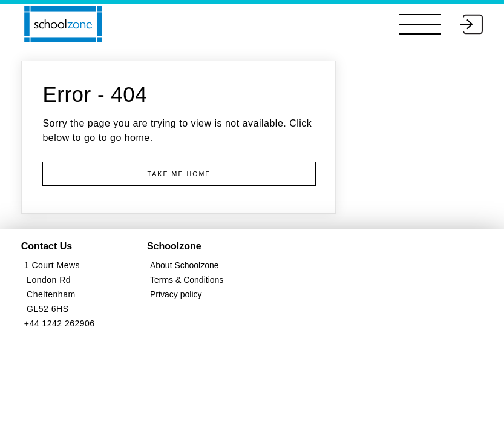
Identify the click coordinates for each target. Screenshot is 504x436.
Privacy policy (176, 294)
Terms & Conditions (187, 280)
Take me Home (179, 174)
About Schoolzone (185, 265)
